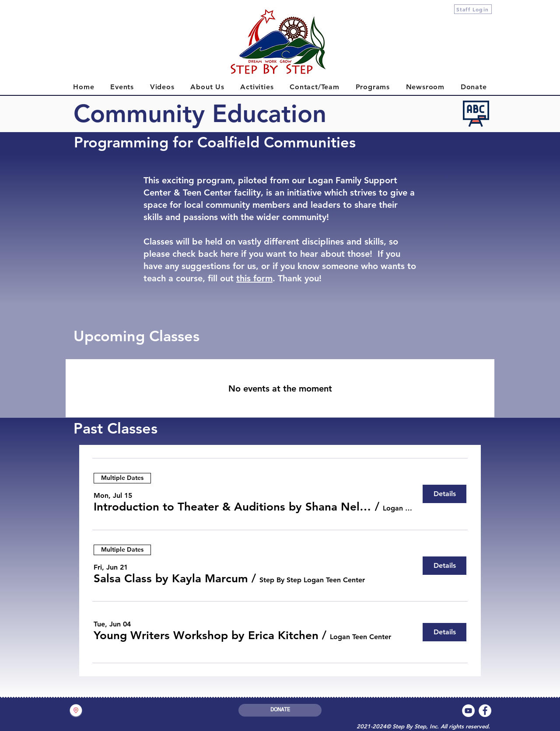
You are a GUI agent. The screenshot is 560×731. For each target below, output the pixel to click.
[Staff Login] (473, 9)
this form (254, 278)
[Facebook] (485, 711)
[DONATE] (280, 710)
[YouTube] (468, 711)
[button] (233, 507)
